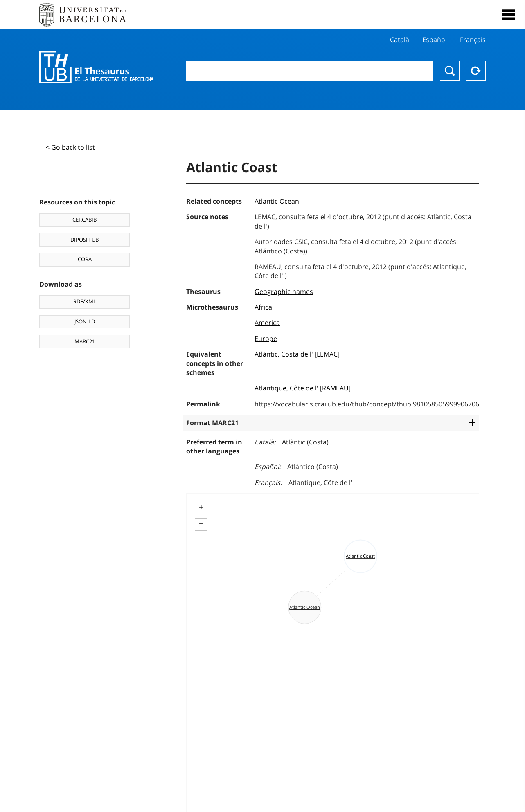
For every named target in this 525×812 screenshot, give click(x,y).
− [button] (201, 524)
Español (435, 40)
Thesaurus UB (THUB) (96, 67)
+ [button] (201, 507)
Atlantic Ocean (277, 201)
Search (450, 71)
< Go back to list (70, 147)
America (267, 323)
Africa (263, 307)
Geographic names (284, 292)
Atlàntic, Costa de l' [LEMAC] (297, 354)
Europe (266, 339)
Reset (476, 71)
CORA (85, 259)
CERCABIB (84, 220)
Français (473, 40)
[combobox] (310, 71)
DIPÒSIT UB (84, 240)
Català (400, 40)
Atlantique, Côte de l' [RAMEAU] (303, 388)
